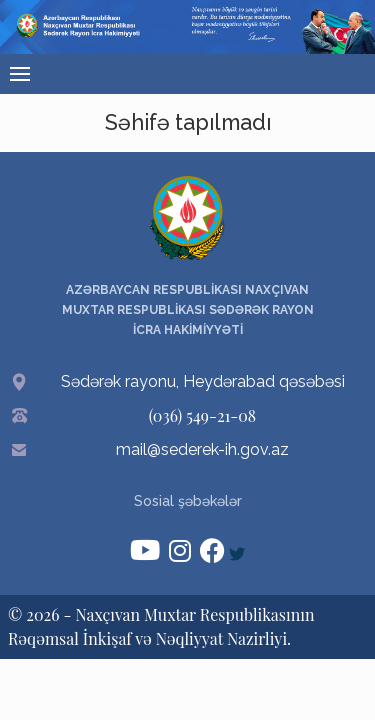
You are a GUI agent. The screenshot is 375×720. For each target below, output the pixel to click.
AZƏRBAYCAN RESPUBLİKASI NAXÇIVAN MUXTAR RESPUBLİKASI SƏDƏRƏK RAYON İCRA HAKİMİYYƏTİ (188, 310)
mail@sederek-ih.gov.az (202, 449)
